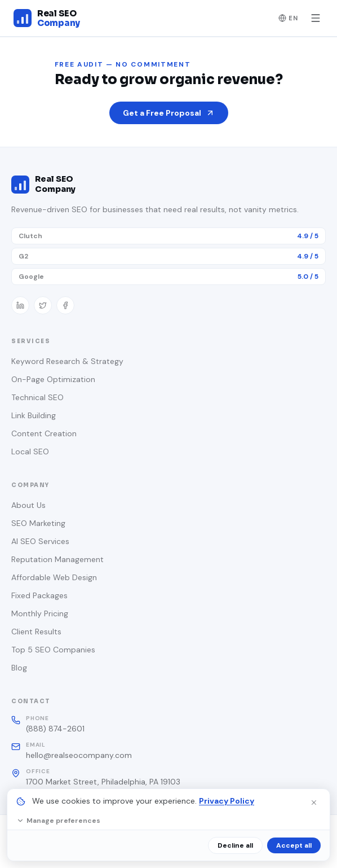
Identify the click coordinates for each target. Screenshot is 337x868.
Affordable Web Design (54, 577)
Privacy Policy (167, 851)
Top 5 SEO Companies (53, 650)
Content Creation (44, 433)
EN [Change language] (289, 18)
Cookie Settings (79, 851)
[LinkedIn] (20, 305)
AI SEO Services (40, 541)
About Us (28, 505)
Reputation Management (57, 559)
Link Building (34, 415)
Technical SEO (37, 397)
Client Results (36, 632)
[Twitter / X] (43, 305)
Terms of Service (256, 851)
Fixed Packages (39, 595)
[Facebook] (65, 305)
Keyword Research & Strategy (67, 361)
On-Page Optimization (53, 379)
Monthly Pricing (40, 613)
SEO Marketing (38, 523)
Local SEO (30, 451)
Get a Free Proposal (169, 113)
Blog (19, 668)
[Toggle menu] (316, 18)
